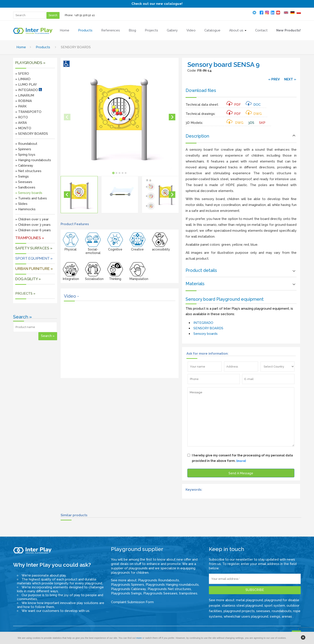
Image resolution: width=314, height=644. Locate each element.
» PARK (21, 106)
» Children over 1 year (32, 219)
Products (43, 47)
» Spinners (23, 149)
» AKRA (21, 123)
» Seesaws (24, 182)
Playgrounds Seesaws (160, 593)
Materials (195, 284)
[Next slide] (172, 117)
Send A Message (241, 473)
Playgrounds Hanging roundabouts (172, 585)
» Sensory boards (29, 193)
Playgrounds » (30, 63)
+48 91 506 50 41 (84, 15)
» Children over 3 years (33, 225)
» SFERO (22, 74)
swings (275, 616)
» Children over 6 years (33, 230)
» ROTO (22, 117)
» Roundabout (26, 144)
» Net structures (28, 171)
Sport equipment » (34, 258)
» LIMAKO (23, 79)
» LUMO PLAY (26, 85)
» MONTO (23, 128)
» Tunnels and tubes (31, 198)
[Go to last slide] (67, 195)
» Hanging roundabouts (33, 160)
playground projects (239, 611)
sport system (275, 606)
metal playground (249, 600)
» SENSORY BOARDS (32, 134)
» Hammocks (25, 209)
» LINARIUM (25, 95)
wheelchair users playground (246, 616)
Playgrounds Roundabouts (159, 580)
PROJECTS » (25, 294)
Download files (201, 90)
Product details (201, 270)
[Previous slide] (67, 117)
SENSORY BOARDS (208, 328)
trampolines (188, 593)
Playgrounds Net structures (169, 589)
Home (21, 47)
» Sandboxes (25, 187)
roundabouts (282, 611)
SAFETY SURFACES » (34, 248)
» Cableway (24, 166)
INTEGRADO (203, 323)
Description (197, 136)
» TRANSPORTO (28, 112)
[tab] (113, 173)
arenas (287, 616)
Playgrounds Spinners (128, 585)
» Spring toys (25, 155)
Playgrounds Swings (126, 593)
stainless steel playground (242, 606)
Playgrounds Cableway (129, 589)
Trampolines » (30, 238)
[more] (241, 461)
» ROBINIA (24, 101)
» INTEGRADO (29, 90)
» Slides (21, 204)
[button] (79, 195)
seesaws (263, 611)
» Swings (22, 176)
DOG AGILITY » (28, 279)
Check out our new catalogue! (157, 4)
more (139, 638)
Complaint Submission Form (132, 602)
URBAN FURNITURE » (34, 269)
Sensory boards (206, 334)
